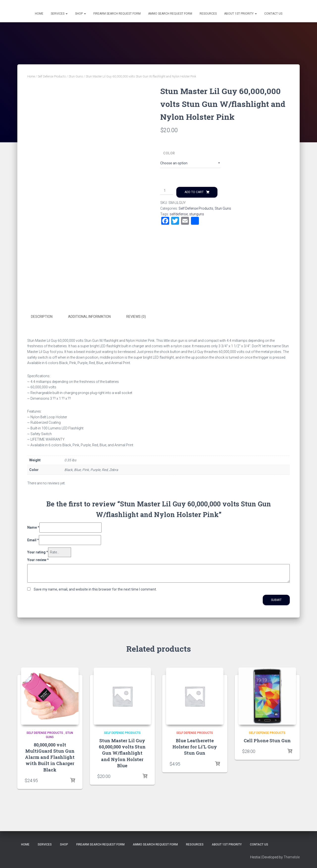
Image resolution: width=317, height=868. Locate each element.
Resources (208, 14)
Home (39, 14)
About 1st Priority (240, 14)
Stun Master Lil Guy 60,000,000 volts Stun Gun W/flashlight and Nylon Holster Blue (122, 753)
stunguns (197, 214)
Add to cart (194, 192)
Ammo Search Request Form (170, 14)
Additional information (89, 317)
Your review (38, 559)
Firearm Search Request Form (117, 14)
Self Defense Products (52, 76)
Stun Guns (76, 76)
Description (42, 317)
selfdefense (179, 214)
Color (169, 153)
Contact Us (273, 14)
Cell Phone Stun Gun (267, 740)
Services (59, 14)
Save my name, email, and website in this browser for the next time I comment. (95, 589)
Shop (80, 14)
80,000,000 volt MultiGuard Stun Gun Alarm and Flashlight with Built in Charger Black (50, 757)
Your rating (38, 552)
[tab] (45, 317)
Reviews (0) (136, 317)
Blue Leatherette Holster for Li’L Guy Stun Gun (195, 746)
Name (33, 527)
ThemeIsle (292, 857)
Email (33, 540)
